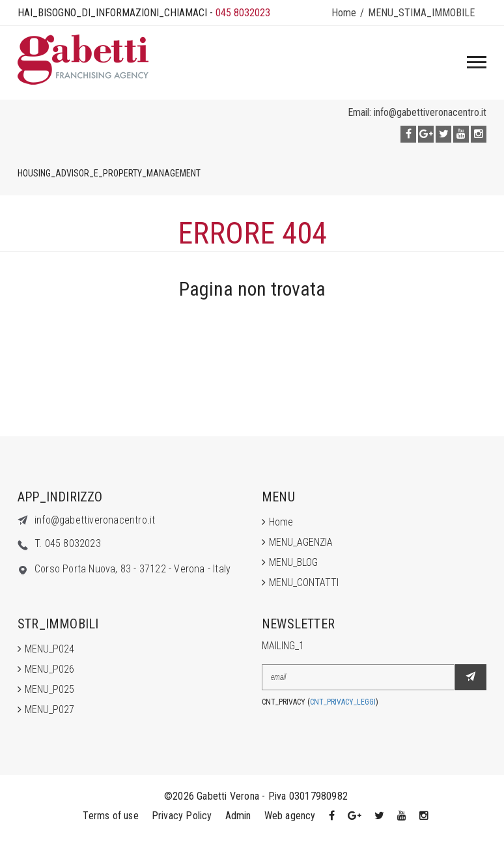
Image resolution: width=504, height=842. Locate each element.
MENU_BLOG (293, 562)
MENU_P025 (49, 689)
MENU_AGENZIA (301, 542)
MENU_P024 (49, 649)
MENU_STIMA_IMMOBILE (421, 13)
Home (344, 13)
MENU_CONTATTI (304, 582)
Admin (238, 816)
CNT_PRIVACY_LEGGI (343, 702)
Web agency (290, 816)
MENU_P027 (49, 709)
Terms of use (110, 816)
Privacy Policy (182, 816)
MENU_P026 (49, 669)
